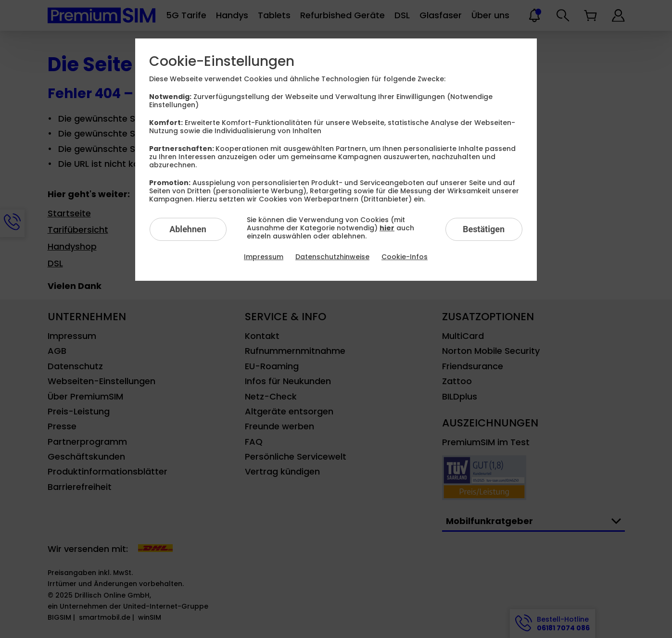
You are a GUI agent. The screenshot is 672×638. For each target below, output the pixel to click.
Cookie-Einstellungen (222, 62)
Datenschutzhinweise (332, 257)
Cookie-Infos (405, 257)
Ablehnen (188, 229)
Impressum (264, 257)
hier (387, 228)
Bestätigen (484, 229)
